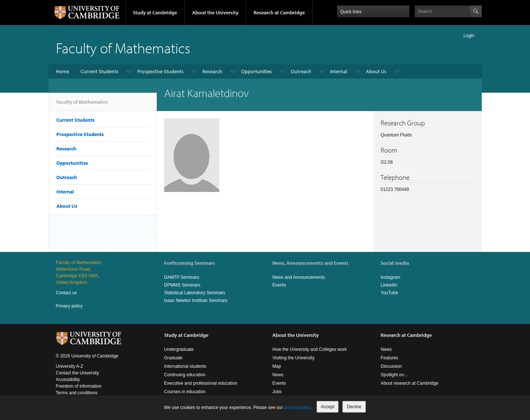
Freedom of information (79, 386)
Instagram (390, 277)
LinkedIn (389, 285)
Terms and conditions (77, 393)
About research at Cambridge (409, 383)
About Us (376, 71)
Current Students (100, 71)
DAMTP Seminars (182, 277)
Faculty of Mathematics (123, 48)
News (278, 375)
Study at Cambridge (155, 13)
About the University (215, 13)
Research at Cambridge (279, 13)
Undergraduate (179, 349)
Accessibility (68, 380)
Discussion (391, 366)
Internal (339, 71)
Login (469, 36)
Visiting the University (294, 358)
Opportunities (257, 71)
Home (63, 71)
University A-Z (70, 366)
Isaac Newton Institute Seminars (196, 300)
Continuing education (185, 375)
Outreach (301, 71)
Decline (354, 407)
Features (389, 358)
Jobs (277, 392)
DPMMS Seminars (182, 285)
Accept (328, 407)
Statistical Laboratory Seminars (195, 293)
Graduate (173, 358)
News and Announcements (299, 277)
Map (277, 366)
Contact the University (77, 373)
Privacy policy (69, 306)
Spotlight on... (394, 375)
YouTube (389, 293)
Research (212, 71)
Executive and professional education (201, 383)
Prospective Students (160, 71)
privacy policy (297, 407)
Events (279, 285)
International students (185, 366)
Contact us (66, 293)
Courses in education (185, 392)
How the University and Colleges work (310, 349)
